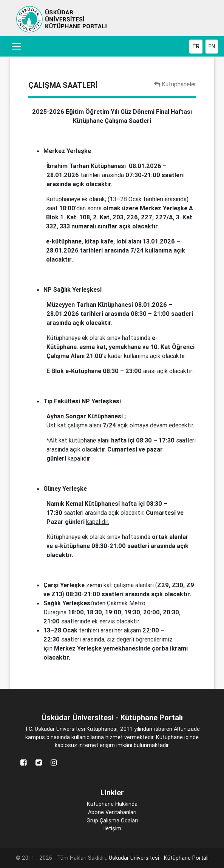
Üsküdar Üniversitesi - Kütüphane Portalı (159, 858)
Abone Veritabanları (112, 812)
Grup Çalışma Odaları (112, 821)
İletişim (112, 828)
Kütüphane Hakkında (112, 804)
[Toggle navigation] (16, 46)
